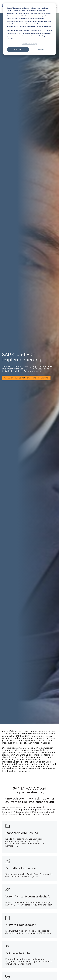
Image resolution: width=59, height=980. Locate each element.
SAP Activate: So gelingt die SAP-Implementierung (26, 378)
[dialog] (29, 29)
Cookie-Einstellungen (29, 44)
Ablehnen (41, 49)
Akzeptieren (18, 49)
